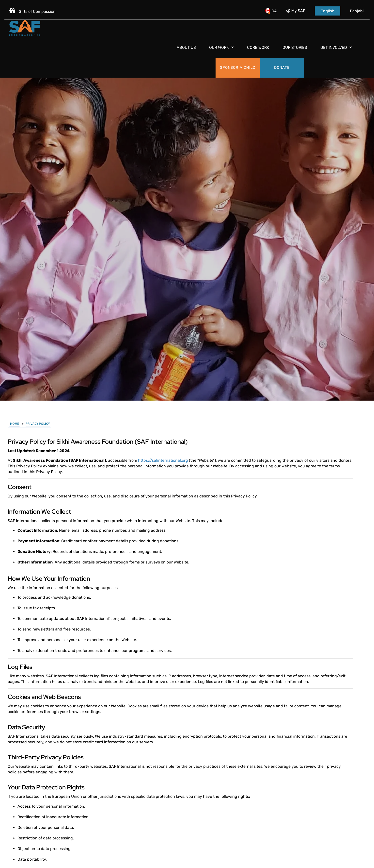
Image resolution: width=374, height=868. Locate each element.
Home (17, 668)
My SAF (295, 9)
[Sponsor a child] (303, 28)
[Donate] (347, 28)
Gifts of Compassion (33, 9)
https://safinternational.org (165, 705)
